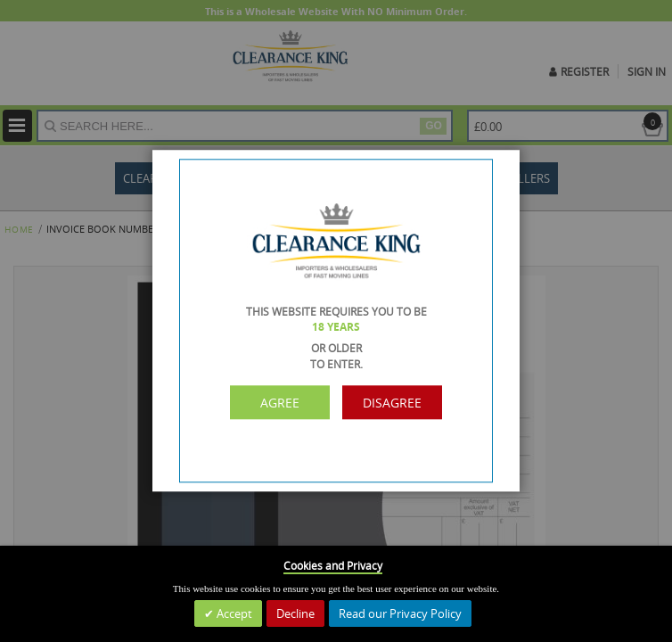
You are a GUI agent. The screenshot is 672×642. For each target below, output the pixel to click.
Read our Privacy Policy (400, 613)
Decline (295, 613)
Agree (280, 403)
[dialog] (336, 321)
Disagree (392, 403)
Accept (233, 613)
